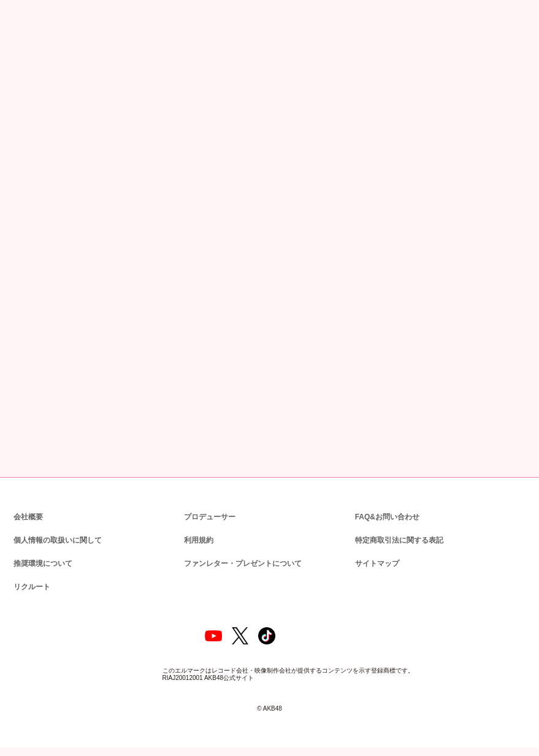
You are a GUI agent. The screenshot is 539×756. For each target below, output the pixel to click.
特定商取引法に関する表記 (399, 539)
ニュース (60, 68)
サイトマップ (375, 563)
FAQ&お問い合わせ (387, 516)
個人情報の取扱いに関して (56, 539)
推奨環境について (42, 563)
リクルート (30, 586)
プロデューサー (208, 516)
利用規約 (199, 539)
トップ (22, 68)
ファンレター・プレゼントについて (236, 563)
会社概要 (28, 516)
